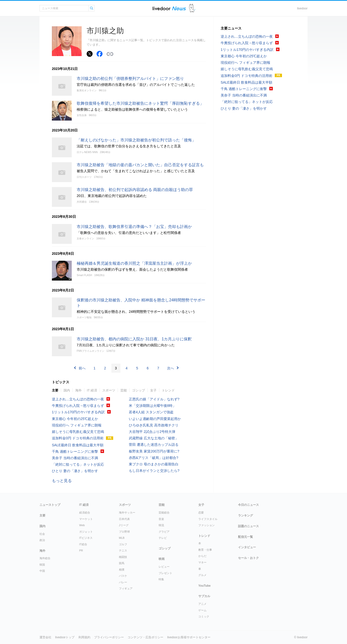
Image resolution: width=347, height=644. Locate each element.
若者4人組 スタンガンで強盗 (151, 412)
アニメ (202, 604)
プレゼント (165, 573)
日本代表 (124, 519)
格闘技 (123, 557)
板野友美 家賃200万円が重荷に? (154, 451)
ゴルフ (123, 544)
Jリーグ (124, 525)
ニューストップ (50, 505)
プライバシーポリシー (109, 637)
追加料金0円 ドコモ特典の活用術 (78, 438)
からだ (202, 556)
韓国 (42, 565)
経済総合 (85, 513)
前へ (82, 368)
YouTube (205, 586)
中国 (42, 571)
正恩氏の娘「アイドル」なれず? (154, 399)
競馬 (122, 563)
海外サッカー (127, 513)
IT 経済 (92, 390)
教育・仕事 (205, 550)
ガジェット (86, 532)
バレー (123, 582)
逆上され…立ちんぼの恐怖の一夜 (78, 399)
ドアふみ (192, 8)
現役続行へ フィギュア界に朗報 (77, 425)
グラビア (164, 532)
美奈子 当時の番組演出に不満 (75, 458)
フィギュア (126, 588)
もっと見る (62, 481)
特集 (161, 579)
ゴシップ (139, 390)
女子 (153, 390)
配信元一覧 (245, 537)
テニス (123, 550)
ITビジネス (86, 538)
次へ (171, 368)
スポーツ (109, 390)
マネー (202, 562)
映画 (162, 559)
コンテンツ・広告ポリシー (145, 637)
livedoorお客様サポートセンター (189, 637)
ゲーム (202, 610)
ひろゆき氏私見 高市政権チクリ (154, 425)
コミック (204, 616)
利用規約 (84, 637)
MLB (122, 538)
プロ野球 (124, 532)
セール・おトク (248, 558)
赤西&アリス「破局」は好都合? (154, 458)
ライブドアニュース (169, 8)
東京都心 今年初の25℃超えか (75, 419)
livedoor (302, 8)
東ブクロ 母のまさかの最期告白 (154, 464)
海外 (78, 390)
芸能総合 (164, 513)
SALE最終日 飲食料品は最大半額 (78, 445)
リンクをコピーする (110, 54)
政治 (42, 540)
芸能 (124, 390)
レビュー (164, 567)
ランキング (245, 515)
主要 (55, 390)
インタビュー (247, 547)
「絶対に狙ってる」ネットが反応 (78, 464)
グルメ (202, 575)
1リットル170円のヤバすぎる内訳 (78, 412)
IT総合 (83, 544)
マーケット (86, 519)
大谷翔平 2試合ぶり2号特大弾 (152, 432)
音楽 (161, 519)
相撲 (122, 570)
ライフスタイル (208, 519)
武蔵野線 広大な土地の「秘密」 (154, 438)
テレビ (163, 538)
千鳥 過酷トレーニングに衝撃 (75, 451)
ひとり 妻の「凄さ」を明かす (75, 471)
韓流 (161, 525)
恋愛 (201, 513)
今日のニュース (248, 505)
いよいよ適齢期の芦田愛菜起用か (155, 419)
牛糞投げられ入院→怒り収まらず (78, 406)
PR (81, 550)
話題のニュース (248, 526)
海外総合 (45, 558)
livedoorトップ (65, 637)
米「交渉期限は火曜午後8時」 (152, 406)
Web (82, 525)
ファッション (207, 525)
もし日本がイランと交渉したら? (154, 471)
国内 (67, 390)
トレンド (168, 390)
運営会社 (45, 637)
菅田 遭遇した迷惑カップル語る (154, 445)
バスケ (123, 576)
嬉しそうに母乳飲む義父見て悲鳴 (78, 432)
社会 (42, 534)
